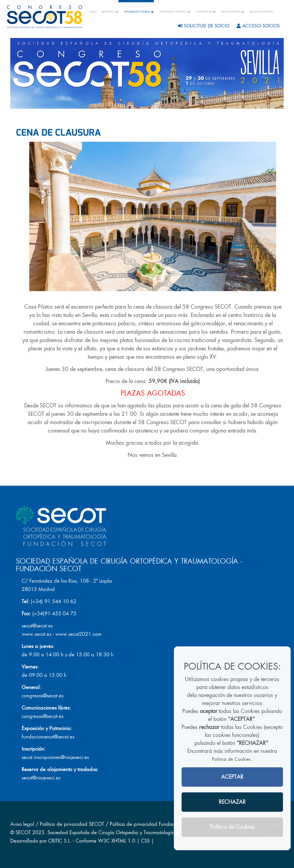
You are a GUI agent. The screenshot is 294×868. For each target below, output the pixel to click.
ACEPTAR (232, 777)
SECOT (23, 832)
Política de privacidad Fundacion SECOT (154, 824)
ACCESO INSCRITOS (261, 12)
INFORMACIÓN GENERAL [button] (139, 12)
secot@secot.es (37, 626)
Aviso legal (22, 824)
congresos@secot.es (43, 696)
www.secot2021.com (78, 634)
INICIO (93, 12)
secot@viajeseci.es (41, 778)
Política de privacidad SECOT (72, 824)
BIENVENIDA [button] (110, 12)
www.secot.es (36, 634)
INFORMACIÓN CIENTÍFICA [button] (175, 12)
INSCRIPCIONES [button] (206, 12)
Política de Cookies (231, 759)
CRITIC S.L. (60, 841)
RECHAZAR (232, 802)
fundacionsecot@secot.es (48, 737)
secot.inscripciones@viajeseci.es (55, 757)
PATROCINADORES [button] (233, 12)
